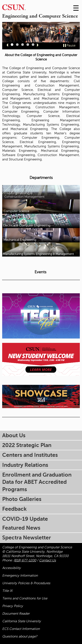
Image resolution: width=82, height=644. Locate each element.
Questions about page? (20, 636)
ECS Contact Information (21, 629)
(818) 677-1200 (25, 560)
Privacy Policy (13, 606)
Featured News (21, 528)
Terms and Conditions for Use (25, 598)
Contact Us (48, 560)
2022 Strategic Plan (27, 445)
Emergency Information (20, 576)
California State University (22, 621)
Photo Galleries (22, 499)
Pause (71, 45)
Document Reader (16, 614)
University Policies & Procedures (26, 583)
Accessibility (11, 568)
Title (7, 591)
